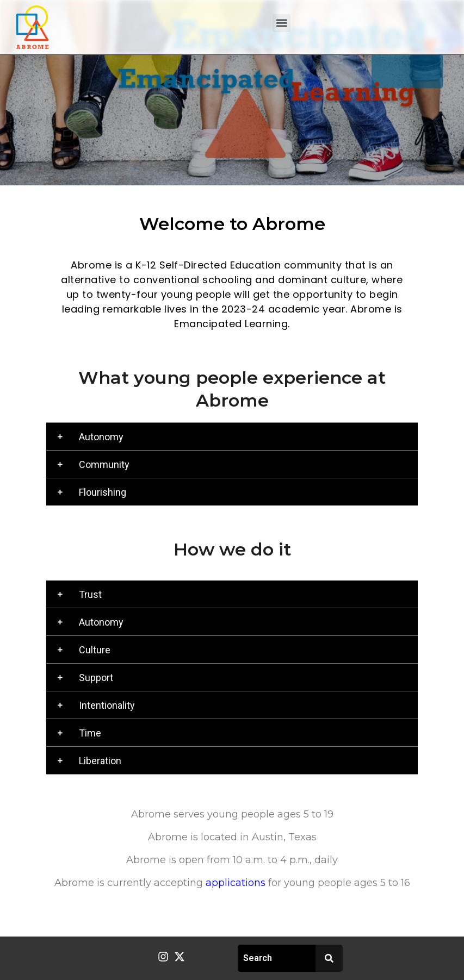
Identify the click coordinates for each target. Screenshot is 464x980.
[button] (282, 23)
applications (236, 883)
